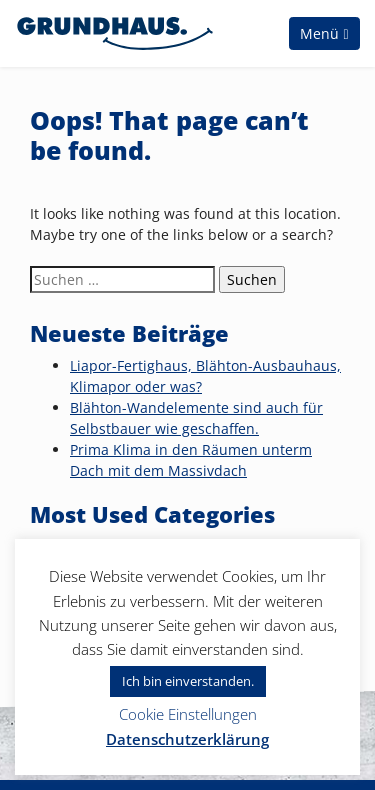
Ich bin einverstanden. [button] (188, 681)
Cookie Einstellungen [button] (188, 714)
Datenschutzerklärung (187, 739)
